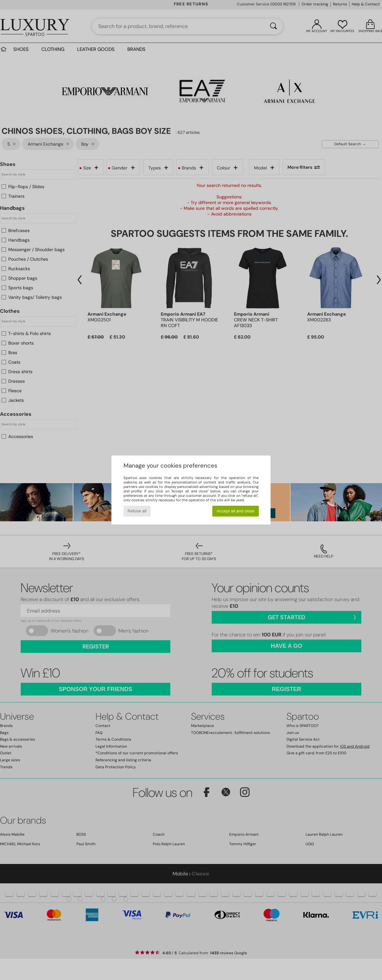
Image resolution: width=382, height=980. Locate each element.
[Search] (273, 26)
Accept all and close (236, 511)
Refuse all (137, 511)
